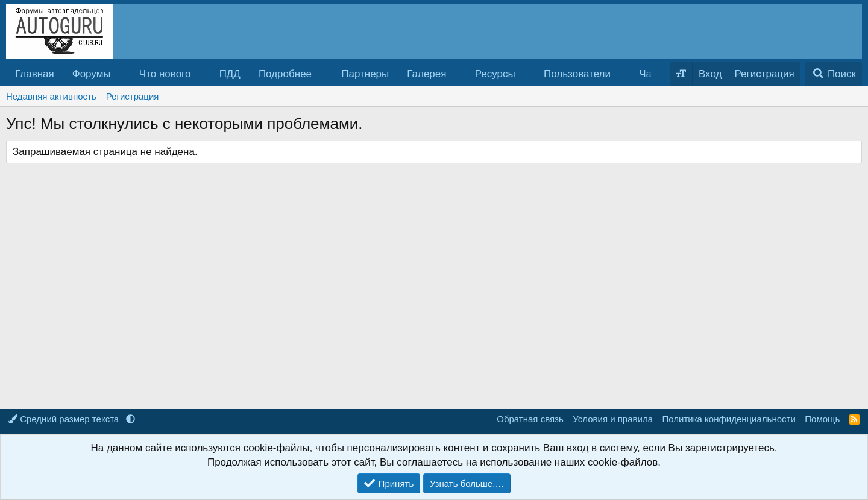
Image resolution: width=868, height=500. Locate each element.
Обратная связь (530, 419)
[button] (121, 74)
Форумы (92, 74)
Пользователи (577, 74)
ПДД (230, 74)
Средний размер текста (65, 419)
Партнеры (365, 74)
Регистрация (133, 96)
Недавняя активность (51, 96)
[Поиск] (834, 74)
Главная (35, 74)
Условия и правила (613, 419)
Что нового (165, 74)
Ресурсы (495, 74)
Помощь (822, 419)
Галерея (426, 74)
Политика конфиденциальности (729, 419)
